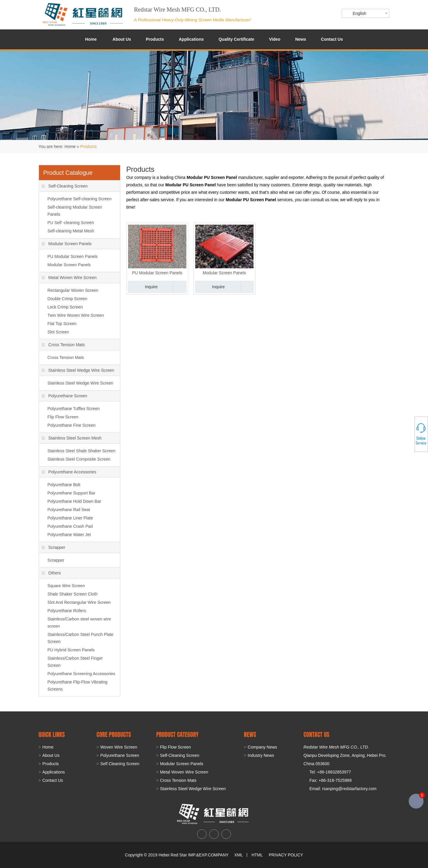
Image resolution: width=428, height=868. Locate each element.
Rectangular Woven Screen (73, 290)
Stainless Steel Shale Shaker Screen (82, 451)
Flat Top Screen (62, 324)
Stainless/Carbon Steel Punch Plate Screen (81, 638)
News (301, 39)
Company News (262, 747)
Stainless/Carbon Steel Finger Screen (75, 662)
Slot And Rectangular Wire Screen (79, 602)
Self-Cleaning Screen (65, 186)
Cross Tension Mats (63, 345)
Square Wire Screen (66, 586)
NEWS (250, 734)
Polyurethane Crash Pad (70, 526)
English (359, 13)
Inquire (151, 287)
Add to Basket (180, 287)
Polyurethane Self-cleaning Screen (80, 199)
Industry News (261, 755)
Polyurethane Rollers (67, 611)
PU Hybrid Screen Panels (71, 650)
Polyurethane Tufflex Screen (74, 409)
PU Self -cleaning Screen (71, 223)
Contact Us (332, 39)
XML (238, 855)
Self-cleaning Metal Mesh (71, 231)
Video (275, 39)
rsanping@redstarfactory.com (349, 789)
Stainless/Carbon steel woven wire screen (79, 623)
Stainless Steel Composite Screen (79, 459)
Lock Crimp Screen (65, 307)
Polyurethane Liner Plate (70, 518)
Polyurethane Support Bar (71, 493)
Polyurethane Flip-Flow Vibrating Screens (78, 686)
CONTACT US (316, 734)
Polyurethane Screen (64, 396)
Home (91, 39)
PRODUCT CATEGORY (177, 734)
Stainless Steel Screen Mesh (72, 438)
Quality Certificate (236, 39)
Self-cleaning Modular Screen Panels (75, 211)
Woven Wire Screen (119, 747)
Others (51, 573)
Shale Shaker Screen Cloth (73, 594)
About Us (122, 39)
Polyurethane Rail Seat (69, 510)
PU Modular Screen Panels (157, 273)
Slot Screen (58, 332)
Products (155, 39)
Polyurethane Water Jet (69, 535)
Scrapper (53, 547)
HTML (257, 855)
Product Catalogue (68, 173)
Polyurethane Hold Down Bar (74, 501)
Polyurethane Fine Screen (72, 425)
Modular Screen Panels (224, 273)
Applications (191, 39)
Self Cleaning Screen (120, 764)
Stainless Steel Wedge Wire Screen (78, 370)
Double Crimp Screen (67, 299)
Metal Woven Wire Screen (69, 278)
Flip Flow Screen (63, 417)
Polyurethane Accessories (69, 472)
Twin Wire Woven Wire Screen (76, 315)
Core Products (114, 734)
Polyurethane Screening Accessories (81, 674)
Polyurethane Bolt (64, 485)
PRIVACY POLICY (286, 855)
